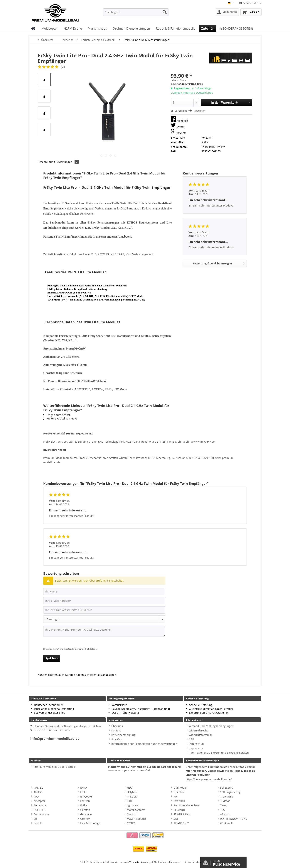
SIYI (176, 819)
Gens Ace (86, 814)
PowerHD (179, 801)
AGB (191, 739)
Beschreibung (46, 162)
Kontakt (116, 730)
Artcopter (39, 801)
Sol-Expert (226, 788)
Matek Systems (136, 810)
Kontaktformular (207, 862)
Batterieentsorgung (123, 735)
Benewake (40, 805)
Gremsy (85, 819)
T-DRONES (227, 796)
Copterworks (41, 814)
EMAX (84, 788)
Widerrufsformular (200, 735)
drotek (38, 823)
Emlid (84, 792)
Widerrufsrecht (198, 730)
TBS (222, 810)
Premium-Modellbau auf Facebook (55, 767)
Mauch (131, 814)
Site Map (117, 739)
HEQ (130, 788)
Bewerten (197, 111)
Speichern (52, 658)
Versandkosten (137, 862)
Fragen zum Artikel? (57, 415)
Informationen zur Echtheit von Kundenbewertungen (144, 744)
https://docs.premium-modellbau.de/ (209, 779)
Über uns (117, 726)
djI (35, 819)
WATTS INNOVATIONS (234, 819)
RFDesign (179, 810)
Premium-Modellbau (186, 805)
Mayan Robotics (137, 819)
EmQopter (87, 796)
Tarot (223, 805)
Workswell (226, 823)
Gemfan (85, 810)
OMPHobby (180, 788)
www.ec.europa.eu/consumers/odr (129, 770)
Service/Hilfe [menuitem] (249, 3)
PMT (176, 796)
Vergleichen (180, 111)
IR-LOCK (132, 796)
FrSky (84, 805)
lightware (133, 805)
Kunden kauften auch (51, 675)
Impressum (196, 748)
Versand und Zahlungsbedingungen (211, 726)
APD (36, 796)
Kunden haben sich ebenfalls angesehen (91, 675)
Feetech (85, 801)
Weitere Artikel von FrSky (60, 418)
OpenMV (179, 792)
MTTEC (131, 823)
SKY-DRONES (182, 823)
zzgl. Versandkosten (192, 84)
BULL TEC (39, 810)
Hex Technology (90, 823)
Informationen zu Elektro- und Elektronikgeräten (219, 753)
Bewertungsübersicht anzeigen (219, 263)
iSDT (130, 801)
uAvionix (225, 814)
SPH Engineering (230, 792)
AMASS (38, 792)
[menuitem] (136, 14)
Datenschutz (197, 744)
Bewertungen (67, 162)
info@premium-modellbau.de (55, 739)
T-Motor (225, 801)
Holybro (132, 792)
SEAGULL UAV (182, 814)
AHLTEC (38, 788)
